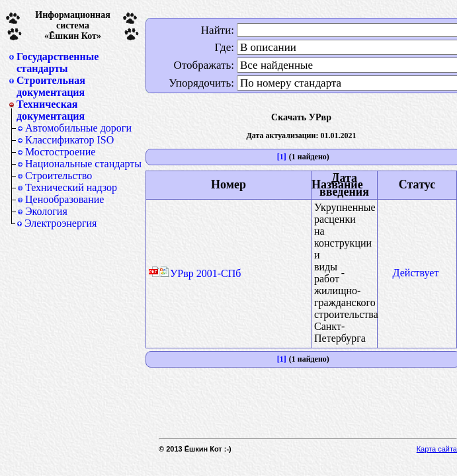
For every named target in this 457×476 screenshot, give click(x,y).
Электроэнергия (61, 223)
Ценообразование (64, 199)
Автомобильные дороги (78, 128)
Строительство (59, 176)
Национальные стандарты (83, 164)
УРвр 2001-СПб (200, 273)
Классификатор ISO (69, 140)
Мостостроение (60, 152)
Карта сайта (437, 449)
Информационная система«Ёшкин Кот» (73, 25)
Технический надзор (71, 187)
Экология (46, 211)
